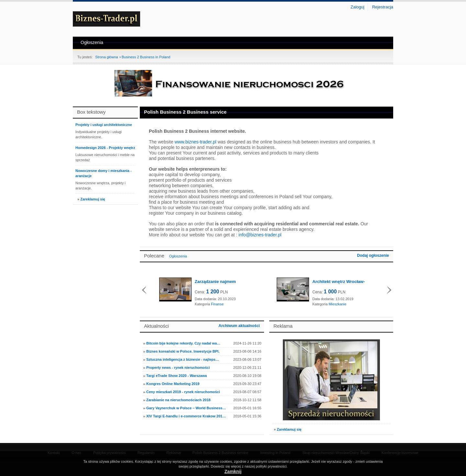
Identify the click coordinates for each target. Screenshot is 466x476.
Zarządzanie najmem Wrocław (215, 282)
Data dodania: (206, 299)
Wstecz (144, 290)
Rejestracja (383, 7)
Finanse (217, 304)
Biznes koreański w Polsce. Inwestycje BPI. (183, 351)
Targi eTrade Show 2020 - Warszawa (177, 376)
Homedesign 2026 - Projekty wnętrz (105, 148)
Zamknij (233, 471)
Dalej (389, 290)
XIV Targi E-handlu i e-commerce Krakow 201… (186, 416)
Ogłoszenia (92, 42)
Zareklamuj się (93, 199)
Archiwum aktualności (239, 326)
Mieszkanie (337, 304)
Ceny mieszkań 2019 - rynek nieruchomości (183, 392)
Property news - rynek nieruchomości (178, 368)
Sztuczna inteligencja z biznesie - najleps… (183, 359)
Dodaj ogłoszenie (373, 255)
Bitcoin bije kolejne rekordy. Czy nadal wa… (183, 343)
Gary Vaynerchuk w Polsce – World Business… (186, 408)
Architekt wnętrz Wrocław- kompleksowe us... (338, 282)
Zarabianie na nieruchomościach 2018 (178, 400)
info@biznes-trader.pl (260, 235)
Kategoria (202, 304)
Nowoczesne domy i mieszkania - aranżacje (104, 173)
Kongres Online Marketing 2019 (173, 384)
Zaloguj (357, 7)
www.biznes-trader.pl (195, 142)
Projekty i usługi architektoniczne (104, 125)
